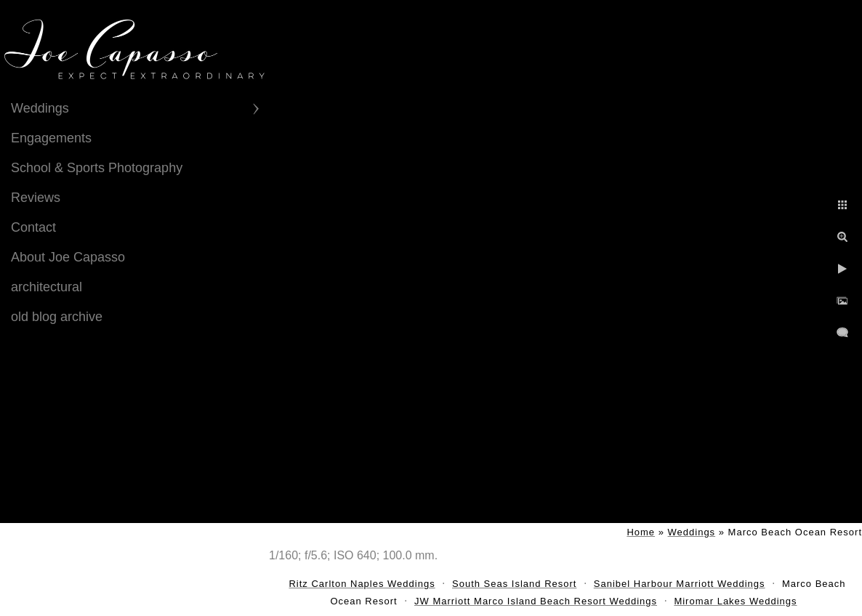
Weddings (40, 108)
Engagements (51, 138)
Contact (33, 227)
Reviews (36, 198)
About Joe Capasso (68, 257)
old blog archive (57, 317)
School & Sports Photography (97, 168)
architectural (47, 287)
